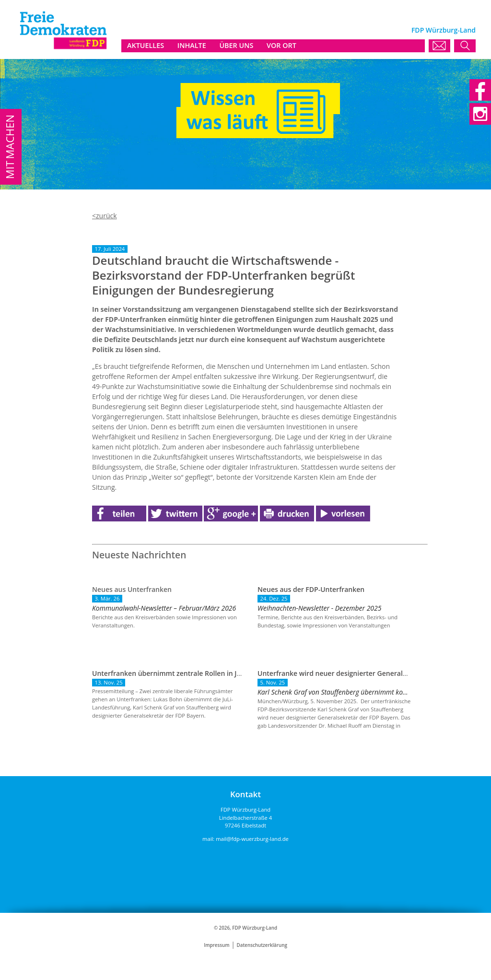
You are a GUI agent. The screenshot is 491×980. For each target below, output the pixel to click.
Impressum (216, 945)
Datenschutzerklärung (262, 945)
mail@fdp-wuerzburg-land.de (252, 839)
